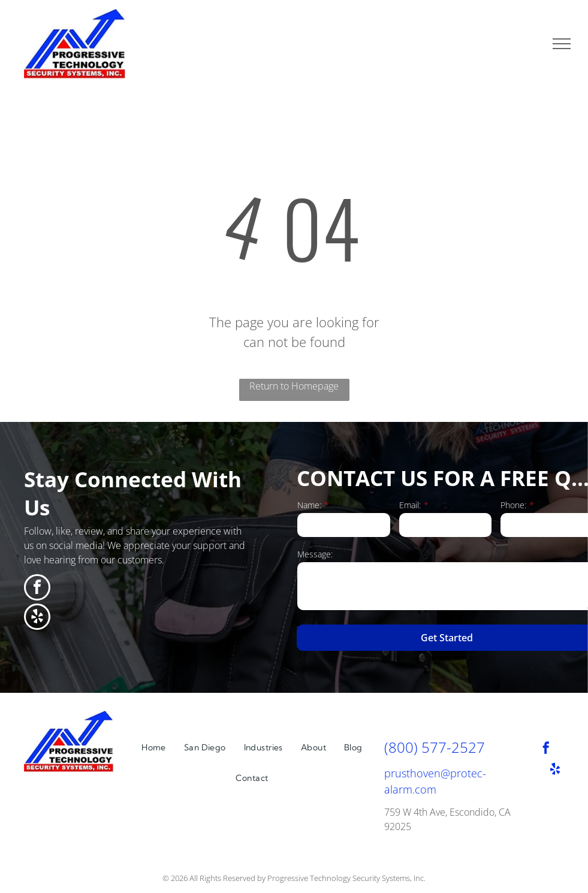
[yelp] (37, 618)
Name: (309, 505)
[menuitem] (154, 748)
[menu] (562, 44)
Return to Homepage (294, 386)
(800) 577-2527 (435, 747)
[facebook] (37, 589)
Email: (410, 505)
